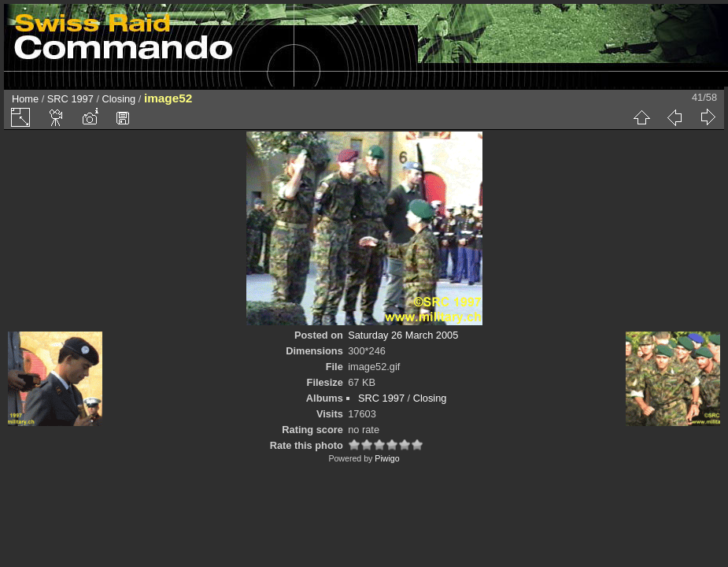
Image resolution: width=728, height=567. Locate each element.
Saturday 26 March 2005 (403, 335)
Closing (119, 99)
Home (25, 99)
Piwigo (387, 458)
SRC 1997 (70, 99)
